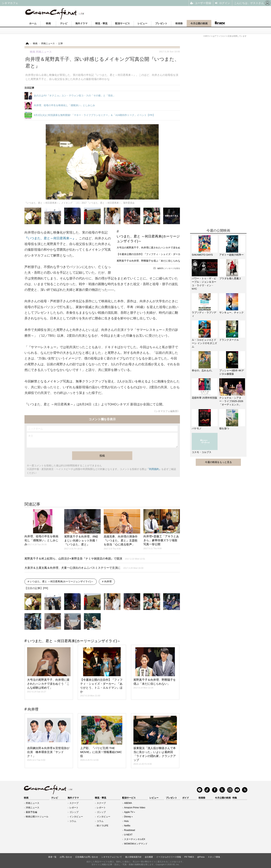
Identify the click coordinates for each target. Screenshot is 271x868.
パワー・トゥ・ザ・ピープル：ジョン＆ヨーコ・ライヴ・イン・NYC (204, 284)
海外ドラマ (81, 23)
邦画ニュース (33, 803)
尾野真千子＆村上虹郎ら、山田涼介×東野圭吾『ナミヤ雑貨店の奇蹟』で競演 (85, 558)
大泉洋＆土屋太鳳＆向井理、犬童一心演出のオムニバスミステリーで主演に (84, 568)
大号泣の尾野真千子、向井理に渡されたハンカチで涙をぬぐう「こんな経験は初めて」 (164, 248)
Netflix (127, 826)
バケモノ (197, 428)
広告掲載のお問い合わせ (87, 857)
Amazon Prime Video (135, 808)
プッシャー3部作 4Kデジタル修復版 (232, 372)
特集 (235, 798)
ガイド (186, 798)
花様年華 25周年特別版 (204, 398)
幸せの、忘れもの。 (203, 370)
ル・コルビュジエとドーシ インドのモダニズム (204, 343)
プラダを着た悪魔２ (230, 278)
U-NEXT (128, 835)
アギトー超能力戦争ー (231, 255)
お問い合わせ (66, 857)
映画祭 (179, 23)
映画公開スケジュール (37, 817)
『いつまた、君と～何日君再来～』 (50, 238)
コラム (73, 821)
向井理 (108, 581)
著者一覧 (52, 857)
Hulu (126, 821)
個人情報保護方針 (133, 857)
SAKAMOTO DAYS (202, 255)
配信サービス (123, 23)
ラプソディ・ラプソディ (204, 314)
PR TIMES (189, 857)
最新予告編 (31, 812)
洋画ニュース (33, 808)
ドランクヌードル (229, 340)
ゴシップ (74, 812)
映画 (48, 23)
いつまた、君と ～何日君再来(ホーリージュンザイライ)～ (148, 239)
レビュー (142, 23)
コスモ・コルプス (202, 452)
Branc (220, 23)
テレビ (64, 23)
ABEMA (128, 803)
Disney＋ (129, 817)
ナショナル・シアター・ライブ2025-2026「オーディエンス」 (231, 401)
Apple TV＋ (130, 812)
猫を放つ (224, 428)
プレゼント (161, 23)
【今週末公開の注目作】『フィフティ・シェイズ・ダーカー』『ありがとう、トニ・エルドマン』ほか (173, 254)
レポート (74, 808)
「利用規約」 (154, 469)
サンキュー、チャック (231, 313)
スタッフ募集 (214, 857)
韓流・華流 (101, 23)
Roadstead (129, 830)
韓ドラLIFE (102, 826)
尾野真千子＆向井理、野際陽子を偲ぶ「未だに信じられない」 (151, 261)
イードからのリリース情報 (169, 857)
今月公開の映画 (199, 23)
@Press (201, 857)
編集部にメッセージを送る (169, 268)
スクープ (74, 803)
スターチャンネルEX (135, 839)
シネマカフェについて (112, 857)
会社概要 (149, 857)
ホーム (33, 23)
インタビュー (76, 817)
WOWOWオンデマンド (136, 844)
